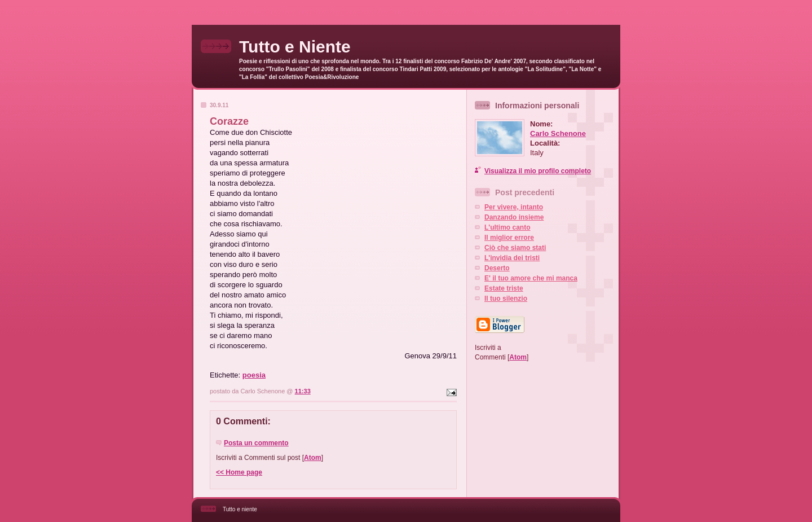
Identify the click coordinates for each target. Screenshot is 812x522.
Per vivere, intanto (514, 207)
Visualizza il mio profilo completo (538, 171)
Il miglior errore (509, 238)
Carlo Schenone (558, 133)
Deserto (497, 268)
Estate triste (504, 288)
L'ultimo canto (507, 227)
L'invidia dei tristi (512, 258)
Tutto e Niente (295, 47)
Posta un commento (256, 443)
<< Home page (239, 472)
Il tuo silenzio (506, 299)
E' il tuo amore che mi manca (531, 278)
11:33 (303, 391)
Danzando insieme (514, 217)
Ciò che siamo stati (515, 248)
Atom (313, 458)
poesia (254, 375)
